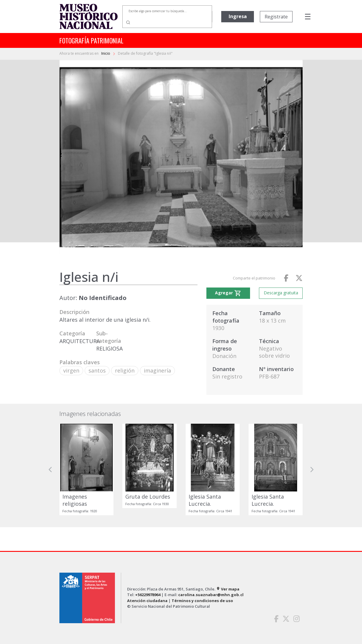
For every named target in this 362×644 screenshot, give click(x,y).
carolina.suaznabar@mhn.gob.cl (211, 595)
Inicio (106, 53)
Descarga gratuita (281, 293)
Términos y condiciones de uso (202, 601)
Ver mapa (228, 589)
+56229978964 (148, 595)
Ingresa (238, 16)
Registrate (276, 17)
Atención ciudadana (147, 601)
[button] (50, 469)
